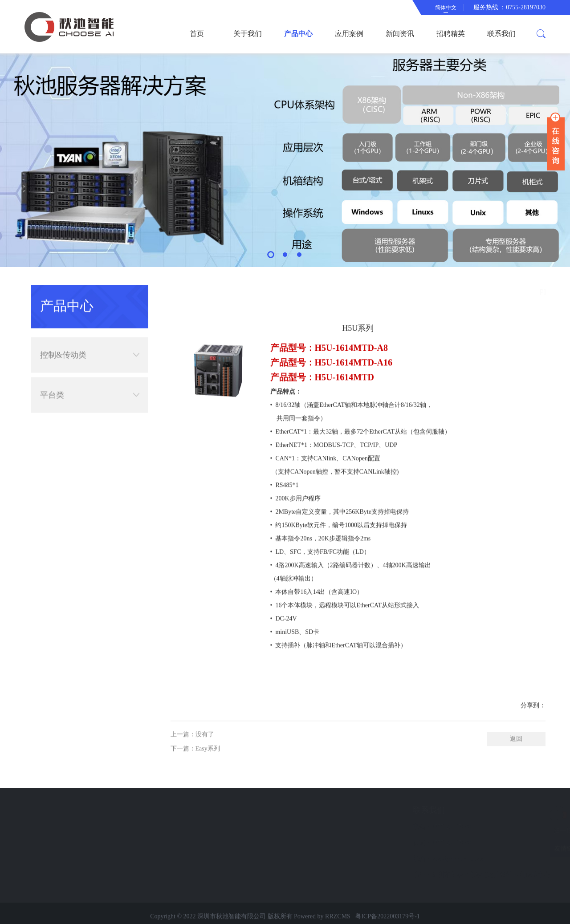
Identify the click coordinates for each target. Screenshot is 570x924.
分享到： (533, 731)
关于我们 (248, 34)
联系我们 (501, 34)
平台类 (90, 387)
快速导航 (63, 810)
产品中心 (298, 34)
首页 (197, 34)
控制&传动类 (90, 347)
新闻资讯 (400, 34)
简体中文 (446, 8)
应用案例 (349, 34)
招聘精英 (451, 34)
